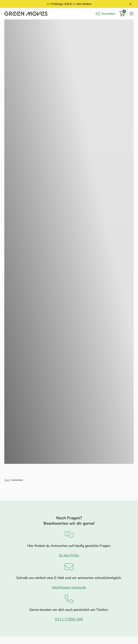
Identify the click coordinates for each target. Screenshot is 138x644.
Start (7, 480)
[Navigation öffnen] (132, 14)
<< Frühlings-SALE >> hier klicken (69, 4)
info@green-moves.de (69, 587)
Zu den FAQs (69, 555)
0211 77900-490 (69, 619)
